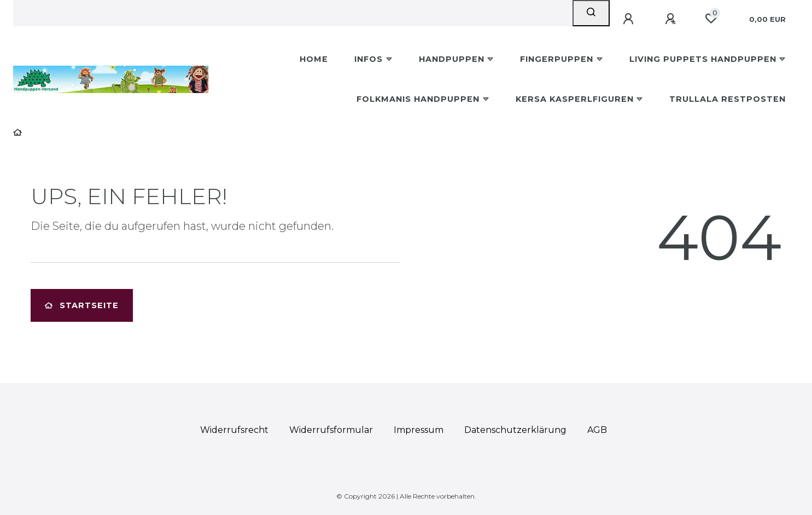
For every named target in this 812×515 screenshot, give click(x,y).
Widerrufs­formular (331, 430)
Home (314, 59)
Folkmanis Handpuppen (418, 99)
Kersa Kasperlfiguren (575, 99)
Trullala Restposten (728, 99)
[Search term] (293, 13)
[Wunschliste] (711, 19)
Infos (369, 59)
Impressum (419, 430)
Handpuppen (452, 59)
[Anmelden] (630, 19)
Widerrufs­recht (234, 430)
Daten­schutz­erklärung (515, 430)
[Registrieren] (672, 19)
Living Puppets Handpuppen (703, 59)
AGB (597, 430)
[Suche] (591, 13)
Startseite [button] (82, 305)
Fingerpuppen (557, 59)
